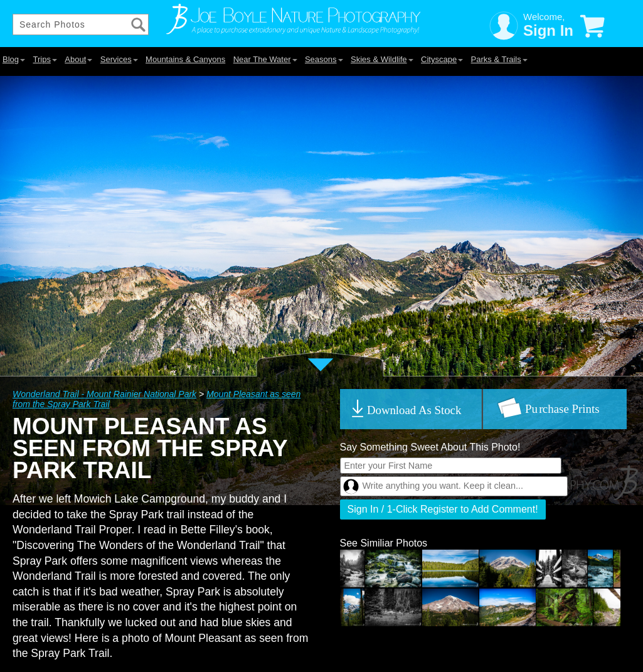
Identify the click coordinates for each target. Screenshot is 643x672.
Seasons (324, 59)
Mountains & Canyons (185, 59)
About (78, 59)
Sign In (548, 30)
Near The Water (265, 59)
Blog (14, 59)
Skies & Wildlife (382, 59)
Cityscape (442, 59)
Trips (45, 59)
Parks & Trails (499, 59)
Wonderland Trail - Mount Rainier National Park (104, 394)
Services (119, 59)
